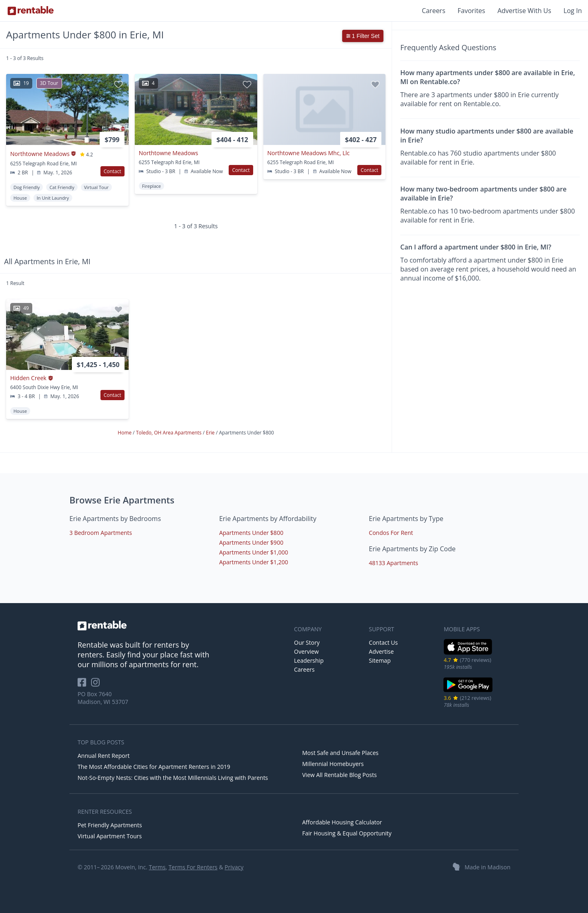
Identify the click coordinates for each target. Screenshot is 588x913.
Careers (434, 11)
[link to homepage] (182, 626)
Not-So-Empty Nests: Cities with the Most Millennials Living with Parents (173, 778)
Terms (157, 867)
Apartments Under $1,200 (254, 562)
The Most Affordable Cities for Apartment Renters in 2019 (154, 767)
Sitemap (380, 660)
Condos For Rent (391, 533)
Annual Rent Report (104, 756)
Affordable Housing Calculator (342, 822)
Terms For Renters (193, 867)
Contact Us (383, 642)
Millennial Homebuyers (333, 764)
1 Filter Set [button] (363, 36)
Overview (306, 651)
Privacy (234, 867)
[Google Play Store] (468, 691)
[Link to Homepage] (31, 11)
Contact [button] (112, 171)
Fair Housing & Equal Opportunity (347, 833)
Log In (573, 11)
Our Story (307, 642)
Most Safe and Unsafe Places (340, 753)
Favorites (472, 11)
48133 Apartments (393, 563)
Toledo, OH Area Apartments (169, 433)
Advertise (381, 651)
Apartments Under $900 (251, 542)
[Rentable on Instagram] (97, 685)
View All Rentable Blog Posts (340, 775)
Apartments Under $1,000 (254, 552)
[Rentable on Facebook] (84, 685)
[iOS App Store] (468, 653)
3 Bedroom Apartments (101, 533)
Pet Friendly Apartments (110, 825)
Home (125, 433)
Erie (211, 433)
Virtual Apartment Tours (110, 836)
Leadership (309, 660)
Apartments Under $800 (251, 533)
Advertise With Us (524, 11)
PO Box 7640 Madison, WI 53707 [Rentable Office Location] (103, 698)
